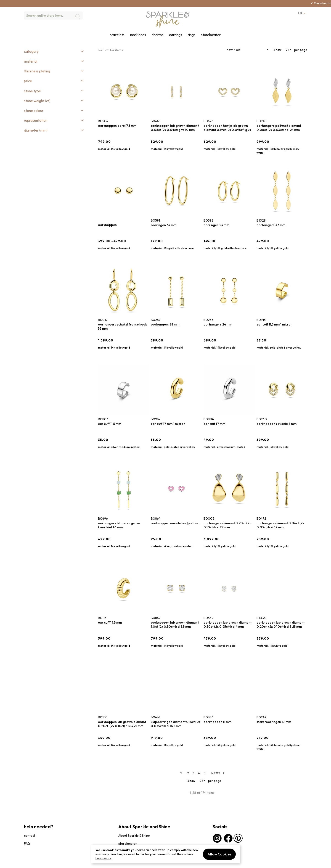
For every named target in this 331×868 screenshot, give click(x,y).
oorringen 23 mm (216, 225)
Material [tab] (31, 61)
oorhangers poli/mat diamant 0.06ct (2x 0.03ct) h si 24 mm (279, 128)
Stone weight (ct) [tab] (37, 101)
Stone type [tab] (32, 91)
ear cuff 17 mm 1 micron (168, 424)
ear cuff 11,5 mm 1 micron (274, 324)
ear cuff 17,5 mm (110, 622)
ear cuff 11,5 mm (110, 424)
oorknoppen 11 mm (217, 722)
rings (192, 35)
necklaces (138, 35)
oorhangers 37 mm (271, 225)
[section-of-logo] (168, 20)
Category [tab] (31, 51)
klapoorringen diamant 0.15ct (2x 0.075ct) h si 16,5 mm (175, 724)
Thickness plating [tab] (37, 71)
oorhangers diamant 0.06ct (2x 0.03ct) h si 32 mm (280, 525)
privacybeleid (32, 862)
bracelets (117, 35)
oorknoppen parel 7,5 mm (117, 126)
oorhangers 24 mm (218, 324)
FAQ (27, 844)
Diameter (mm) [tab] (36, 130)
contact (30, 836)
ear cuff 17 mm (214, 424)
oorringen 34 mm (164, 225)
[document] (166, 854)
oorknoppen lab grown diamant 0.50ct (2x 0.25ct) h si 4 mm (228, 625)
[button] (302, 13)
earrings (176, 35)
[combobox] (53, 16)
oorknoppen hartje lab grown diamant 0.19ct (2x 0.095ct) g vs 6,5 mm (227, 128)
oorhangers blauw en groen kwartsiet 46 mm (119, 525)
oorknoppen (107, 225)
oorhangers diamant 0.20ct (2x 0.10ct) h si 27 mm (227, 525)
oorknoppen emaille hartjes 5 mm (176, 523)
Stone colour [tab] (34, 111)
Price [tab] (28, 81)
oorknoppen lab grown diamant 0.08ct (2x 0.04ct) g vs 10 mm (175, 128)
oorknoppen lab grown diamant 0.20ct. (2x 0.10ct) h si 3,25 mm (281, 625)
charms (158, 35)
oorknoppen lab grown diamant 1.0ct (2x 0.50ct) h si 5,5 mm (175, 625)
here (73, 3)
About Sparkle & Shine (134, 836)
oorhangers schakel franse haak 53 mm (122, 326)
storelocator (211, 35)
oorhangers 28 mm (165, 324)
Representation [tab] (36, 120)
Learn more (103, 858)
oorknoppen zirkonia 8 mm (277, 424)
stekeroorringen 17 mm (274, 722)
